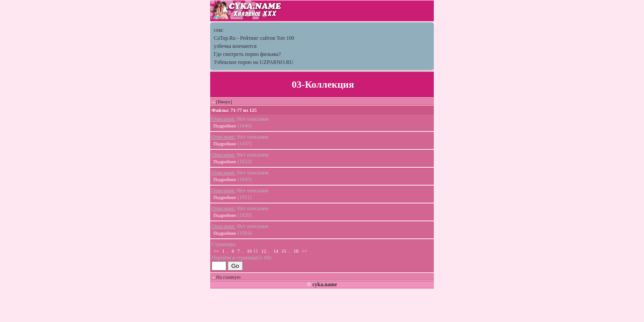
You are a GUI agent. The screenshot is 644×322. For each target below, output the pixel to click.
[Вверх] (224, 102)
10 (249, 251)
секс (219, 30)
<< (216, 251)
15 (284, 251)
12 (264, 251)
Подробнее (225, 126)
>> (304, 251)
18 (296, 251)
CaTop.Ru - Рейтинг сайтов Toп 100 (254, 38)
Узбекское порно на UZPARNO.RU (254, 62)
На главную (228, 277)
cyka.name (324, 284)
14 (276, 251)
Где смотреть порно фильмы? (247, 54)
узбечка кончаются (235, 46)
